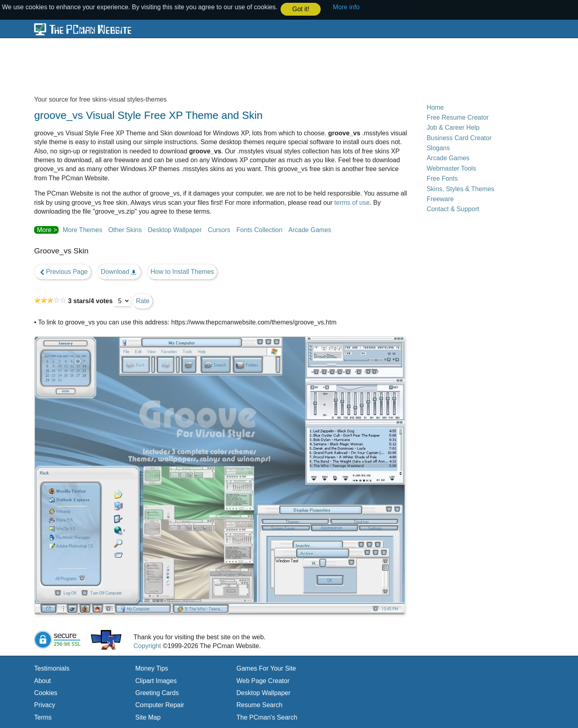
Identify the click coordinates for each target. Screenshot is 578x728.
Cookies (46, 692)
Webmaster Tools (451, 168)
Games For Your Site (266, 668)
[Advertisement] (229, 66)
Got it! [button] (301, 9)
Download (119, 271)
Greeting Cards (157, 692)
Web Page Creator (263, 680)
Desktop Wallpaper (175, 229)
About (43, 680)
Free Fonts (442, 178)
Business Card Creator (459, 138)
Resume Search (259, 705)
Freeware (440, 199)
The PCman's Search (267, 717)
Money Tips (152, 668)
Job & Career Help (453, 127)
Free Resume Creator (458, 117)
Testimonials (52, 668)
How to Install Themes (182, 271)
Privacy (45, 705)
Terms (43, 717)
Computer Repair (160, 705)
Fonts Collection (259, 229)
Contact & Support (453, 209)
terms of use (352, 202)
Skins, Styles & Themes (461, 188)
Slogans (438, 148)
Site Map (148, 717)
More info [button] (346, 7)
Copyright (147, 645)
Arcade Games (310, 229)
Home (435, 107)
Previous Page (63, 271)
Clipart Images (156, 680)
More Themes (82, 229)
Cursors (219, 229)
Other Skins (125, 229)
